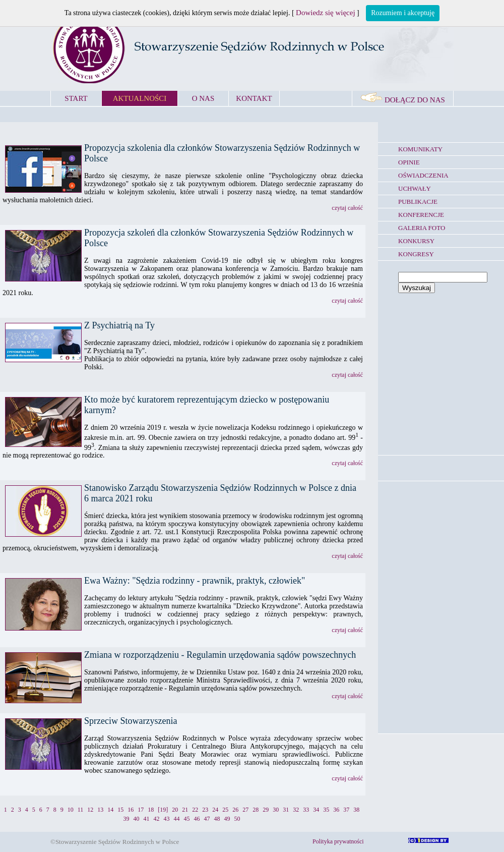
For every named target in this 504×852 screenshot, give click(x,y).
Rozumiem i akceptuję (403, 13)
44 (177, 819)
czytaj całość (347, 208)
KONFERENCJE (421, 215)
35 (326, 810)
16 (131, 810)
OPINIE (409, 162)
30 (276, 810)
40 (137, 819)
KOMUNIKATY (420, 149)
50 (237, 819)
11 (81, 810)
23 (205, 810)
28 (256, 810)
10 (71, 810)
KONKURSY (416, 241)
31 (286, 810)
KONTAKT (254, 98)
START (76, 98)
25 (225, 810)
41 (147, 819)
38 (356, 810)
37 (346, 810)
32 (296, 810)
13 (100, 810)
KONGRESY (416, 254)
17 (141, 810)
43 (167, 819)
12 (90, 810)
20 (175, 810)
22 (195, 810)
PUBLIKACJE (418, 202)
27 (245, 810)
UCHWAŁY (415, 188)
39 (127, 819)
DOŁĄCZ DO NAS (403, 100)
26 (235, 810)
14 (110, 810)
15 (120, 810)
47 (207, 819)
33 (306, 810)
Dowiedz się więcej (325, 13)
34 (316, 810)
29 (266, 810)
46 (197, 819)
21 (185, 810)
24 (215, 810)
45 (187, 819)
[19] (163, 810)
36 (336, 810)
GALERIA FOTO (422, 228)
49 (227, 819)
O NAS (203, 98)
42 (157, 819)
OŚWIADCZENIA (423, 175)
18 (151, 810)
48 (217, 819)
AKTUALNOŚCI (140, 98)
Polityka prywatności (338, 841)
